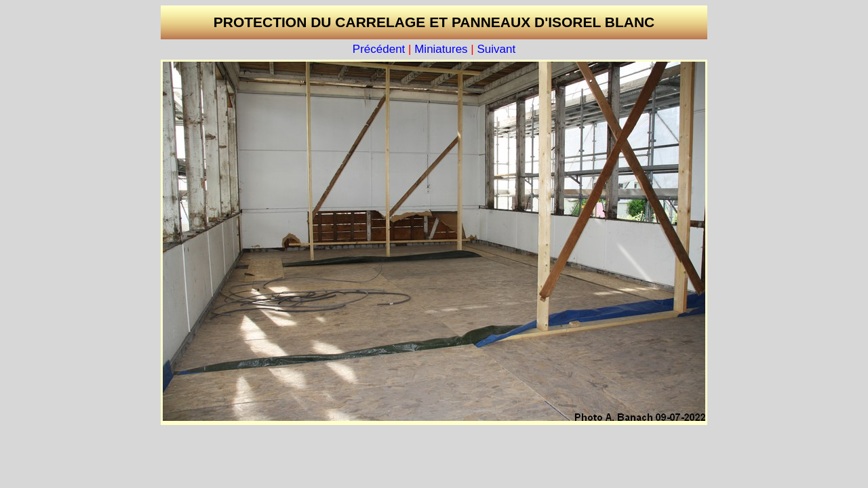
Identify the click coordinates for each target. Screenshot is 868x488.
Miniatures (441, 49)
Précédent (379, 49)
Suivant (496, 49)
